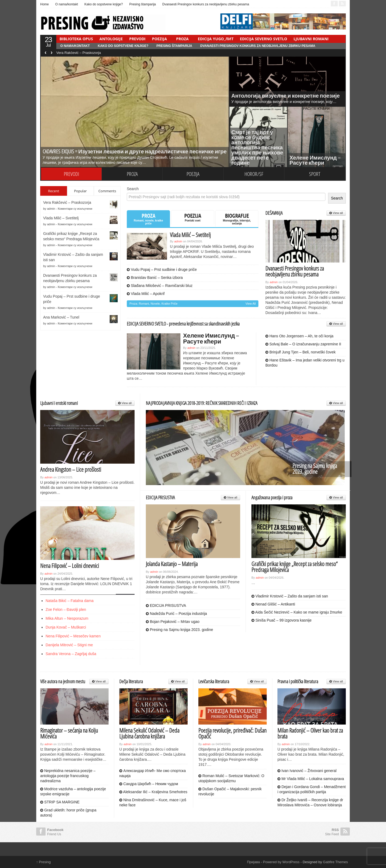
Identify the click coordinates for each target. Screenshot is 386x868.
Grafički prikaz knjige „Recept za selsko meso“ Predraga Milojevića (294, 567)
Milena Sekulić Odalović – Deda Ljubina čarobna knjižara (149, 733)
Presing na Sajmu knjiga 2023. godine (315, 468)
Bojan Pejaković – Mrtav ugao (173, 622)
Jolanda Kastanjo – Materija (172, 564)
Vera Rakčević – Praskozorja (79, 53)
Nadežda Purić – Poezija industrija (176, 614)
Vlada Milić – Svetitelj (61, 218)
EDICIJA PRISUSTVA (166, 605)
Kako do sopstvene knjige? (104, 4)
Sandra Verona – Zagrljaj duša (71, 654)
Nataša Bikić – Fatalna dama (70, 601)
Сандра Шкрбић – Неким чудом (149, 784)
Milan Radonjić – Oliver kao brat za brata (310, 733)
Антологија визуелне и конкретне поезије (285, 96)
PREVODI (137, 39)
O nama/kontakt (67, 4)
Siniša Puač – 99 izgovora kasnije (281, 620)
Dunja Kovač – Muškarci (66, 627)
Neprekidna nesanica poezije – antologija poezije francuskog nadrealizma (68, 776)
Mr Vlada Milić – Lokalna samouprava (311, 779)
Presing (43, 862)
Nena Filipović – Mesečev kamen (73, 636)
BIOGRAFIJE (237, 219)
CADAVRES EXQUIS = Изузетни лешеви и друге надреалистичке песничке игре (135, 151)
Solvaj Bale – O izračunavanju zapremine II (303, 344)
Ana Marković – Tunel (61, 317)
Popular (80, 191)
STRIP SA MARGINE (60, 802)
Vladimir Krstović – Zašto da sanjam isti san (290, 596)
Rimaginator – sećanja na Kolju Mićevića (69, 733)
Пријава (254, 862)
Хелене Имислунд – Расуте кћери (315, 160)
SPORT (315, 174)
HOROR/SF (254, 174)
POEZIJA (159, 39)
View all (251, 304)
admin (51, 209)
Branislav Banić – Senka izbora (155, 278)
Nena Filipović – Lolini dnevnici (70, 566)
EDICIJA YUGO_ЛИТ (216, 39)
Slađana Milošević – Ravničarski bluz (160, 286)
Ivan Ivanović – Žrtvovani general (307, 771)
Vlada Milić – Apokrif (146, 294)
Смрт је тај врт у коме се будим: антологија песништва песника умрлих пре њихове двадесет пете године (257, 147)
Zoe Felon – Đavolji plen (66, 610)
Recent (53, 191)
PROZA (182, 39)
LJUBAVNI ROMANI (311, 39)
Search (133, 189)
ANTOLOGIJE (111, 39)
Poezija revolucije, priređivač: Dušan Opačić (232, 733)
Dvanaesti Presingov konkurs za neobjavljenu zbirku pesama (206, 4)
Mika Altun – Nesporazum (67, 618)
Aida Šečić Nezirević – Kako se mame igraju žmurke (297, 612)
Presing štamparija (142, 4)
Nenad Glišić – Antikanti (273, 604)
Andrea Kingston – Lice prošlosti (71, 469)
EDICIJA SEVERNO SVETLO (263, 39)
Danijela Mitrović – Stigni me (69, 645)
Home (44, 4)
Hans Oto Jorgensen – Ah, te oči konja (299, 336)
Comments (107, 191)
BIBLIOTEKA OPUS (76, 39)
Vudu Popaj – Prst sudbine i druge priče (162, 269)
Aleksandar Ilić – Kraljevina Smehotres (153, 792)
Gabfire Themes (335, 862)
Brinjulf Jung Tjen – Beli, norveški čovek (300, 352)
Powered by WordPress (281, 862)
